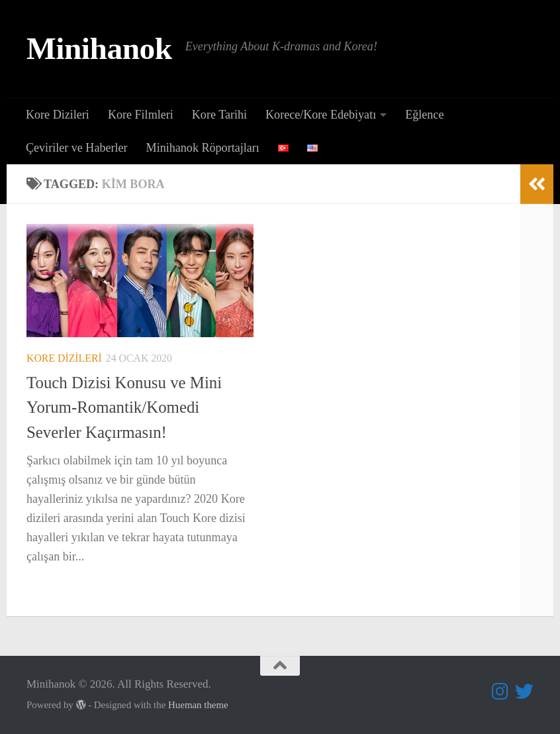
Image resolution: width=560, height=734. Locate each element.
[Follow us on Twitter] (524, 692)
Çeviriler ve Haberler (77, 148)
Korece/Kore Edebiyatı (321, 115)
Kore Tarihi (219, 115)
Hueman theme (198, 705)
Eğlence (424, 115)
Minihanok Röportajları (203, 148)
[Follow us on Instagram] (500, 692)
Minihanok (99, 48)
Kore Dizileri (58, 115)
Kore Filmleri (141, 115)
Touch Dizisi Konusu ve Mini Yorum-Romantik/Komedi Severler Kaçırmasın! (124, 407)
